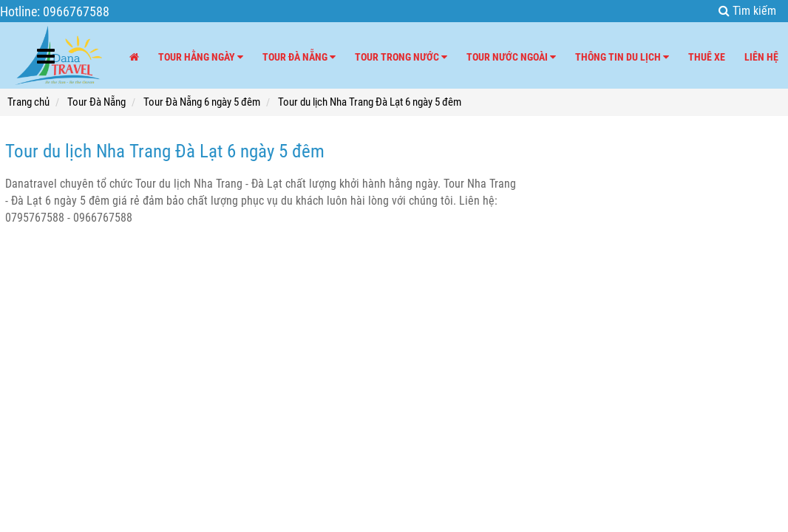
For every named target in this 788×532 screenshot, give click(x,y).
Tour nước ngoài (511, 57)
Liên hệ (761, 57)
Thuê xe (707, 57)
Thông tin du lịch (622, 57)
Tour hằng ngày (201, 57)
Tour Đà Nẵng (299, 57)
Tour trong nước (401, 57)
